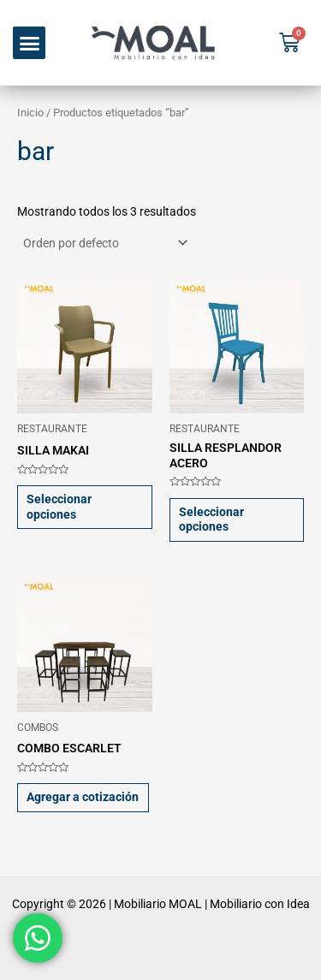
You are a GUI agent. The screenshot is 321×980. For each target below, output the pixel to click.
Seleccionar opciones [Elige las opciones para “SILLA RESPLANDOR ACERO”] (211, 520)
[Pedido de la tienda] (104, 243)
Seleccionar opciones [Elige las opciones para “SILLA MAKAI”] (59, 507)
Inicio (30, 113)
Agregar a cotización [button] (83, 797)
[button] (29, 43)
